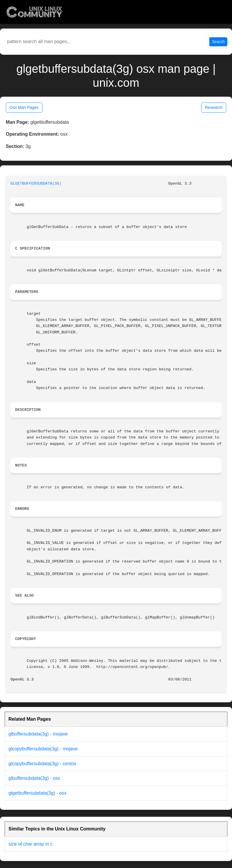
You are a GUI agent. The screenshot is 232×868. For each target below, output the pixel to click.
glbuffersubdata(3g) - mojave (38, 734)
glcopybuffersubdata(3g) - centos (42, 764)
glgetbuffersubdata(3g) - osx (38, 793)
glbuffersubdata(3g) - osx (34, 778)
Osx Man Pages (24, 107)
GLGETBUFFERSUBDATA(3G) (36, 184)
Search (218, 42)
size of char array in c (31, 844)
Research (214, 107)
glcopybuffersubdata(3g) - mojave (43, 749)
